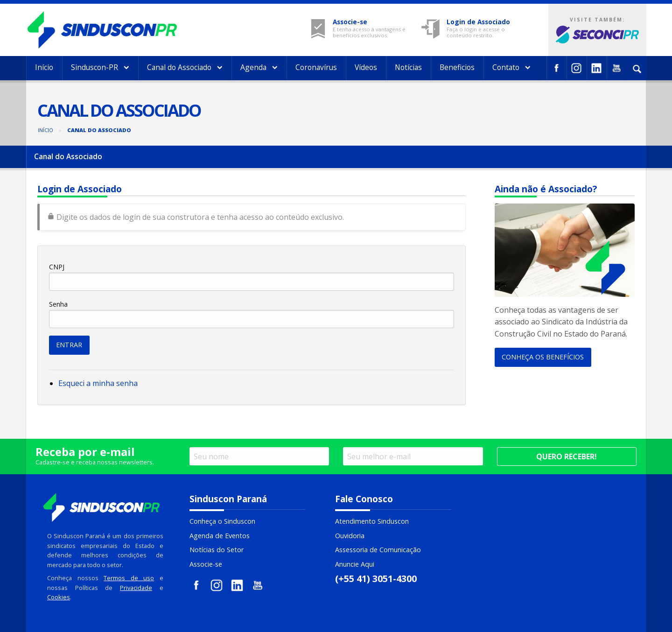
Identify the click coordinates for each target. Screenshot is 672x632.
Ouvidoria (350, 536)
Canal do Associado (185, 67)
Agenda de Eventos (220, 536)
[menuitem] (44, 68)
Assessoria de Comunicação (378, 550)
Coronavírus (316, 67)
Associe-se (206, 564)
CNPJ (57, 267)
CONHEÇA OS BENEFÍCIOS (543, 357)
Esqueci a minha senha (98, 383)
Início (44, 67)
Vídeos (366, 67)
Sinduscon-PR (100, 67)
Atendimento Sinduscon (372, 521)
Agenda (259, 67)
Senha (58, 304)
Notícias (408, 67)
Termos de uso (129, 578)
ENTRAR (69, 345)
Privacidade (136, 588)
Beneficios (457, 67)
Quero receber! (567, 456)
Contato (511, 67)
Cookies (59, 597)
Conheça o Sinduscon (222, 521)
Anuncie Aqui (355, 564)
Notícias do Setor (217, 550)
